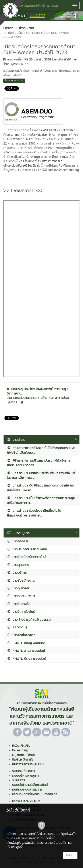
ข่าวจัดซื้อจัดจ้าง (21, 635)
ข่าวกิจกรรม (18, 541)
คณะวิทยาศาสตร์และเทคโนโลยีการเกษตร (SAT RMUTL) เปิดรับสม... (41, 450)
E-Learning (20, 750)
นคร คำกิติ (64, 59)
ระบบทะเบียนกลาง (24, 771)
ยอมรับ (70, 855)
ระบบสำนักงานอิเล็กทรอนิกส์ (30, 785)
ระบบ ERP (19, 780)
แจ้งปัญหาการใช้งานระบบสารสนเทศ (35, 794)
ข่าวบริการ (17, 572)
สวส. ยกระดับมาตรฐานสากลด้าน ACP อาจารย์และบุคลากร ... (38, 400)
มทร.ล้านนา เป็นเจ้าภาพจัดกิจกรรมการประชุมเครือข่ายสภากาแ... (41, 500)
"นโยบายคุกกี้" (14, 847)
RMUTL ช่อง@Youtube (26, 643)
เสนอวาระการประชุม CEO (28, 764)
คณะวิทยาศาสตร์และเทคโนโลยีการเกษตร (31, 5)
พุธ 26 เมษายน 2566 (38, 59)
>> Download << (23, 191)
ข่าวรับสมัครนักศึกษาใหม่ (26, 557)
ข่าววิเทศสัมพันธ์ (21, 612)
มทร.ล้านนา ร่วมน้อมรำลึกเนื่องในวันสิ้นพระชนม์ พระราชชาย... (34, 513)
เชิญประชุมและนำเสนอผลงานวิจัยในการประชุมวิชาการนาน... (37, 391)
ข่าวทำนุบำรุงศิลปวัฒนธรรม (29, 619)
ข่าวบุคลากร (18, 565)
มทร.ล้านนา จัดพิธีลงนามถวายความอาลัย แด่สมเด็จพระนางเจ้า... (41, 488)
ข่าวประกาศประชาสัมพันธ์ (27, 549)
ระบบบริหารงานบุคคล (26, 776)
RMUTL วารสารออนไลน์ (26, 651)
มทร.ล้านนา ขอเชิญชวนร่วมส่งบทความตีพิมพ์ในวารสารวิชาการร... (41, 475)
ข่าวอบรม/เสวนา (21, 596)
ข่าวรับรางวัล (19, 604)
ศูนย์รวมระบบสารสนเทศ (27, 790)
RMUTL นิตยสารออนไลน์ (26, 659)
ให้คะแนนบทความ (14, 81)
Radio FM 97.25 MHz (26, 801)
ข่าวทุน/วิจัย (18, 588)
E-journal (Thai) (23, 755)
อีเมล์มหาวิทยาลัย (23, 760)
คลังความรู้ (17, 627)
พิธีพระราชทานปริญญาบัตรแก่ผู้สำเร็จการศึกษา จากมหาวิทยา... (39, 463)
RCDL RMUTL (21, 746)
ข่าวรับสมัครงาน (21, 580)
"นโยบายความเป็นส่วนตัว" (51, 843)
